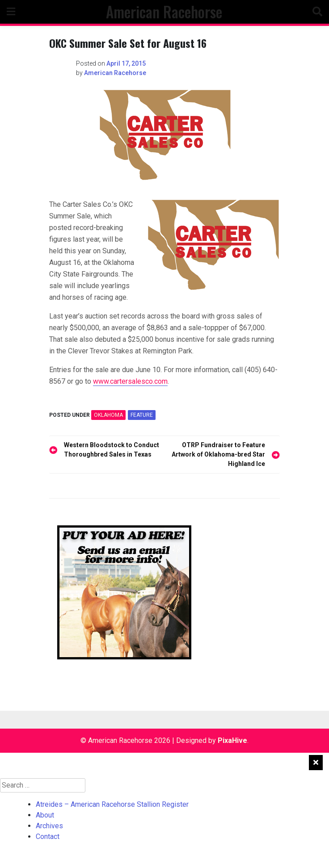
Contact (48, 837)
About (45, 815)
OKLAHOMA (108, 415)
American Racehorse (164, 12)
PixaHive (232, 740)
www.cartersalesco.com (130, 381)
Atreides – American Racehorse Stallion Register (112, 804)
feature (142, 415)
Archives (49, 826)
